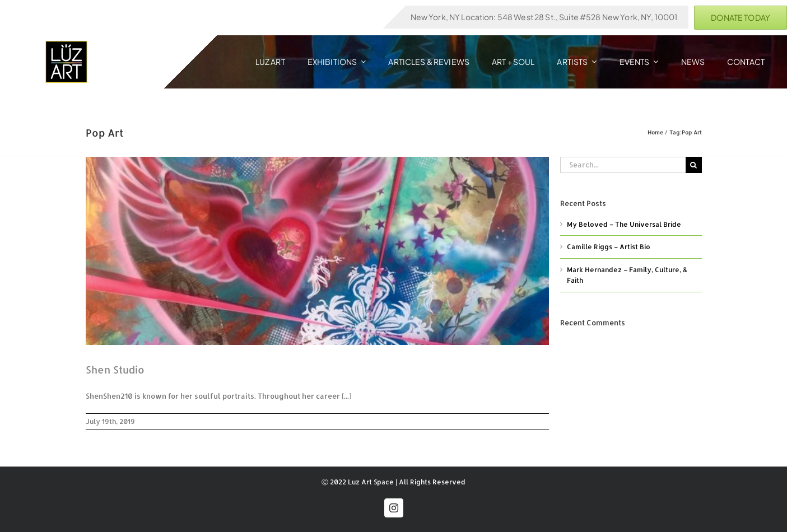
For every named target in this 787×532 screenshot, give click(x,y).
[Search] (694, 165)
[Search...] (623, 165)
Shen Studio (115, 369)
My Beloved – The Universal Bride (624, 224)
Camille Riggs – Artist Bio (609, 247)
